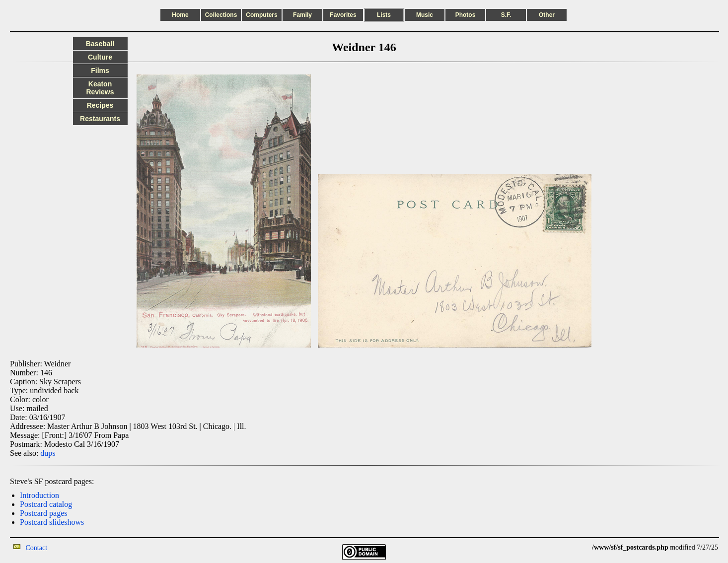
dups (48, 453)
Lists (384, 15)
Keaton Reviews (100, 88)
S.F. (506, 15)
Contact (37, 548)
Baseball (100, 44)
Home (180, 15)
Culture (100, 57)
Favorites (343, 15)
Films (100, 70)
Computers (261, 15)
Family (302, 15)
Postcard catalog (46, 504)
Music (425, 15)
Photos (466, 15)
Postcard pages (44, 513)
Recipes (100, 105)
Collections (221, 15)
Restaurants (100, 119)
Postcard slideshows (52, 522)
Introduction (39, 495)
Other (547, 15)
